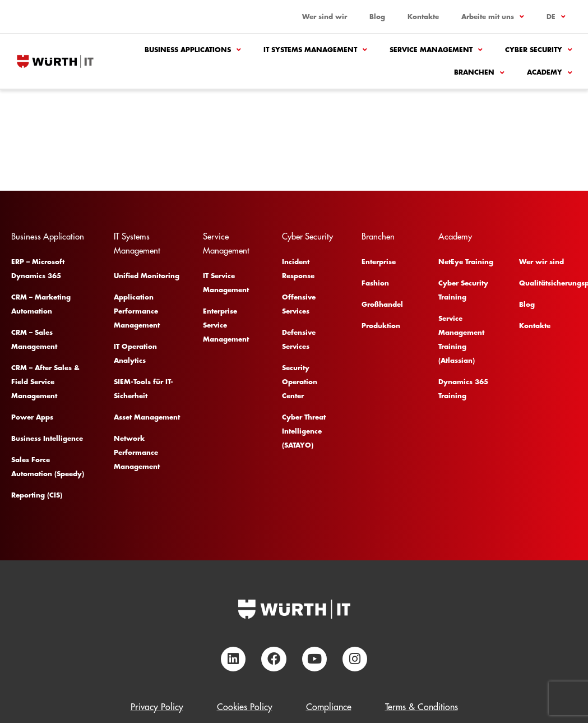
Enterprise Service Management (226, 325)
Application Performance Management (137, 311)
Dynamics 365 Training (463, 389)
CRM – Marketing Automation (41, 304)
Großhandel (382, 305)
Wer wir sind (541, 262)
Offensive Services (299, 304)
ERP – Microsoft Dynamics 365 (38, 269)
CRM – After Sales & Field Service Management (45, 382)
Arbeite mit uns (493, 17)
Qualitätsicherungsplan (546, 283)
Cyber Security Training (463, 290)
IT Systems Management (315, 50)
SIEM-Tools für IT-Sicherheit (143, 389)
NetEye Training (466, 262)
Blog (377, 17)
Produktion (381, 326)
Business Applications (193, 50)
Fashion (375, 283)
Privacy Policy (157, 707)
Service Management (436, 50)
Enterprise (379, 262)
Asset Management (147, 417)
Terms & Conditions (422, 707)
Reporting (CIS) (37, 495)
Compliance (329, 707)
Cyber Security (539, 50)
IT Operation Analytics (135, 354)
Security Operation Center (300, 382)
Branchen (479, 73)
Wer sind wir (325, 17)
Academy (550, 73)
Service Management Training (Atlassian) (461, 340)
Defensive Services (299, 340)
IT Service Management (226, 283)
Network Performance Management (137, 453)
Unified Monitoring (147, 276)
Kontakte (423, 17)
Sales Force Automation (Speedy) (48, 467)
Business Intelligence (47, 439)
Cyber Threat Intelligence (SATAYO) (304, 431)
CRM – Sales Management (34, 340)
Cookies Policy (245, 707)
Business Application (48, 237)
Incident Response (298, 269)
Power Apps (32, 417)
